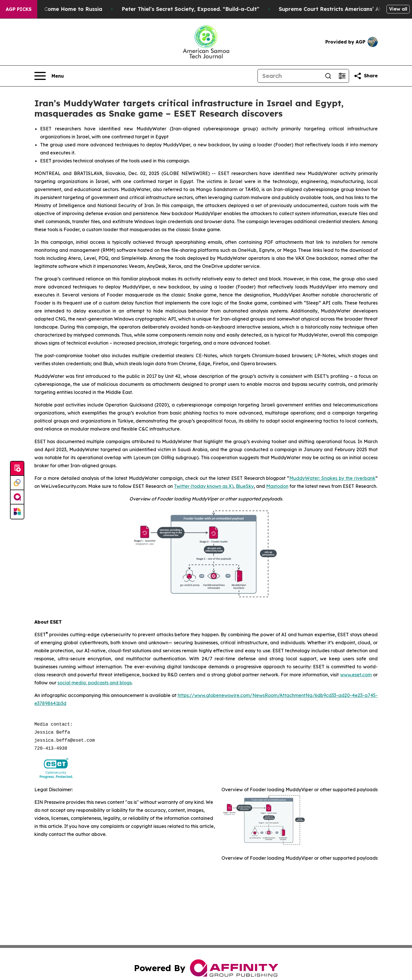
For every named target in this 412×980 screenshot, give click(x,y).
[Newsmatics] (17, 512)
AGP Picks (19, 9)
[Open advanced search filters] (342, 76)
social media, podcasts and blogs (95, 683)
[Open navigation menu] (49, 76)
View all (398, 9)
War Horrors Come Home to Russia (61, 9)
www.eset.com (356, 675)
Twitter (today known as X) (204, 486)
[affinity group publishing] (17, 497)
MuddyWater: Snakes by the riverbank (332, 478)
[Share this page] (366, 76)
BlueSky (245, 486)
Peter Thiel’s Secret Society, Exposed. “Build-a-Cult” (195, 9)
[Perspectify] (17, 483)
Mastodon (277, 486)
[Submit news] (17, 469)
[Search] (290, 76)
